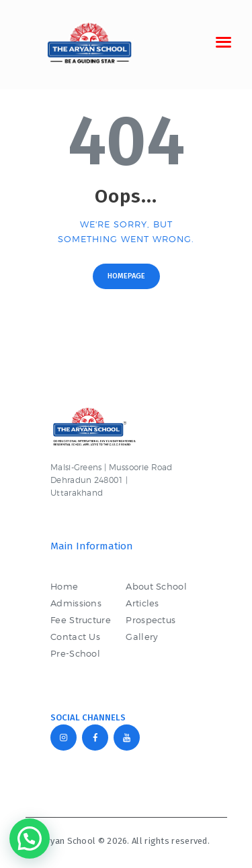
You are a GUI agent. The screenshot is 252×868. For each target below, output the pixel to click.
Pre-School (75, 653)
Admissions (76, 603)
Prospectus (151, 620)
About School (156, 586)
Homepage (126, 276)
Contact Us (75, 637)
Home (64, 586)
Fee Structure (81, 620)
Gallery (142, 637)
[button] (30, 838)
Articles (142, 603)
